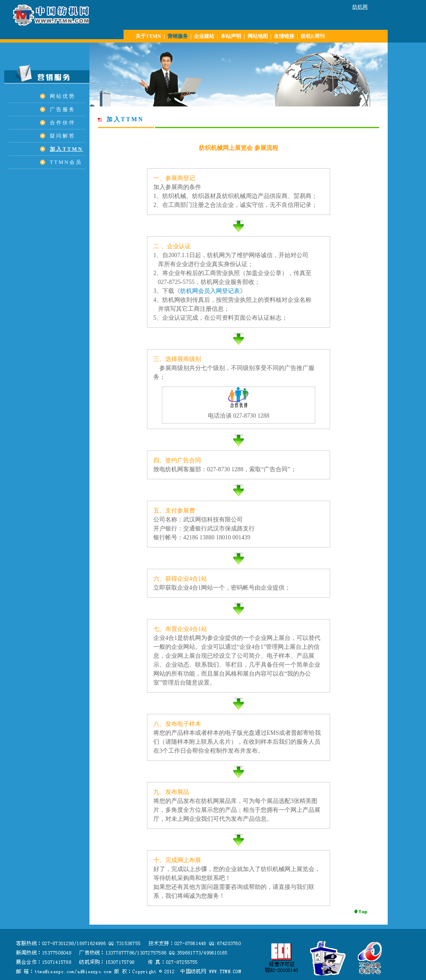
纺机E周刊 (313, 36)
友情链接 (284, 36)
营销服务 (178, 36)
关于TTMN (148, 36)
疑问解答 (63, 136)
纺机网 (360, 7)
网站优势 (63, 96)
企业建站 (204, 36)
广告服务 (63, 109)
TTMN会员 (66, 162)
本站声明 (231, 36)
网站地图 (258, 36)
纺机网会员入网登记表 (210, 291)
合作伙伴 (63, 123)
